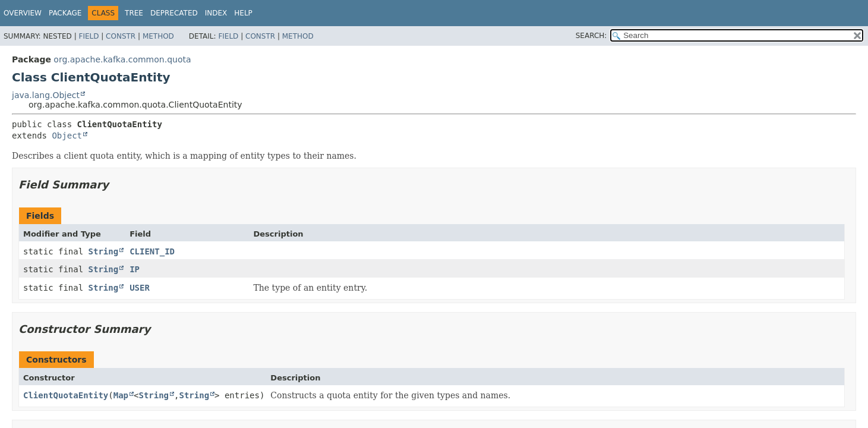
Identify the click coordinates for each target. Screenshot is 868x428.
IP (135, 269)
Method (158, 36)
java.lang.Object (46, 95)
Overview (23, 13)
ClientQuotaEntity (66, 395)
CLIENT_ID (152, 251)
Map (121, 395)
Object (67, 136)
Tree (134, 13)
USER (140, 288)
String (104, 251)
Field (89, 36)
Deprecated (174, 13)
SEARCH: (591, 36)
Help (243, 13)
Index (216, 13)
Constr (121, 36)
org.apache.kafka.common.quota (122, 59)
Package (65, 13)
